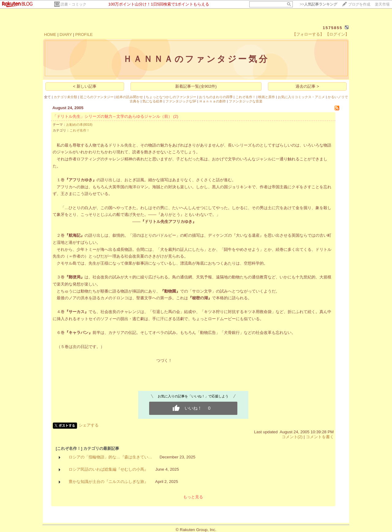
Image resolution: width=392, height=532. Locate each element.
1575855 (333, 28)
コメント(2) (292, 437)
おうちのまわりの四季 (216, 97)
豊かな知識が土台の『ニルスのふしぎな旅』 (108, 482)
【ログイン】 (337, 34)
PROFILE (84, 34)
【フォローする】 (308, 34)
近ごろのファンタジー (97, 97)
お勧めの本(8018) (79, 124)
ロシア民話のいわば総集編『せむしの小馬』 (108, 469)
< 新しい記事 (85, 86)
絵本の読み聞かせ (130, 97)
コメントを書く (320, 437)
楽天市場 (382, 4)
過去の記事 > (307, 86)
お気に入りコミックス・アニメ (301, 97)
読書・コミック (73, 4)
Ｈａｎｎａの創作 (213, 101)
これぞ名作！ (246, 97)
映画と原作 (267, 97)
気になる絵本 (153, 101)
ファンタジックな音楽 (246, 101)
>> (318, 4)
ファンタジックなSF (181, 101)
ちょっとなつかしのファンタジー (171, 97)
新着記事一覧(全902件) (196, 86)
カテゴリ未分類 (65, 97)
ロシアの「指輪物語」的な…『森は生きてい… (111, 457)
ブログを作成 (359, 4)
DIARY (66, 34)
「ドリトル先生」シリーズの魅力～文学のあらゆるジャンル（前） (112, 116)
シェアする (89, 425)
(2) (176, 116)
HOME (50, 34)
